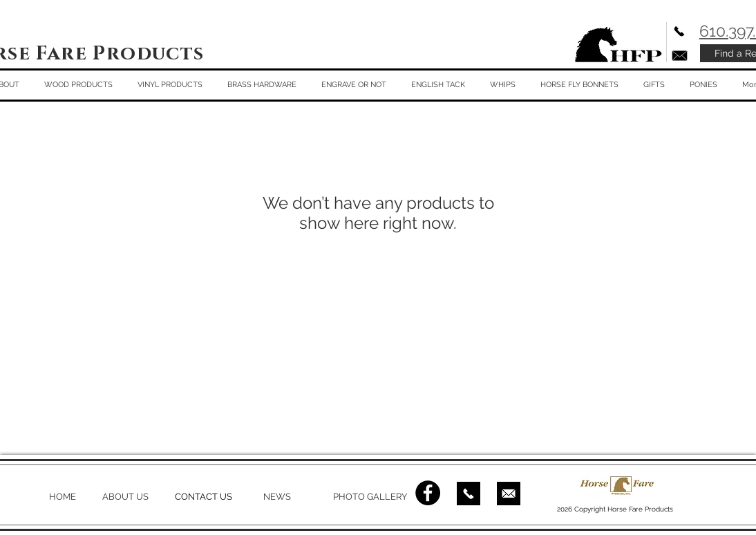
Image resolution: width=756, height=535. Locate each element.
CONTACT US (204, 497)
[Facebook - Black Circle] (428, 493)
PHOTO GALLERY (370, 497)
